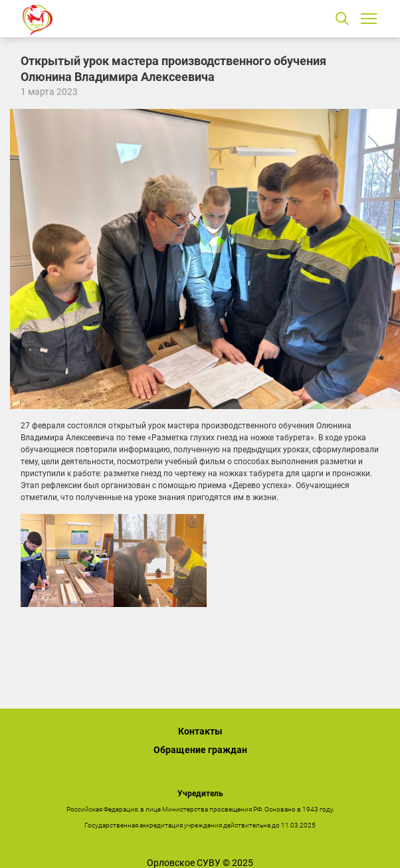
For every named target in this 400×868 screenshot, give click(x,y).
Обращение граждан (200, 750)
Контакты (200, 731)
